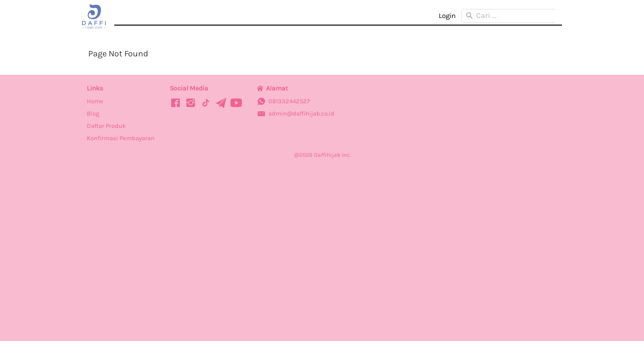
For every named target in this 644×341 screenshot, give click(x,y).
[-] (175, 103)
